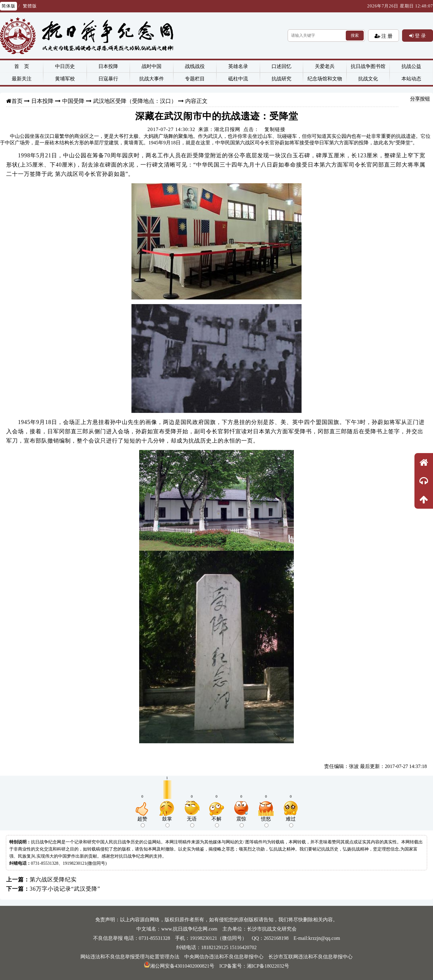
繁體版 (30, 6)
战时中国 (152, 66)
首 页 (22, 66)
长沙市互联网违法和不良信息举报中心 (311, 957)
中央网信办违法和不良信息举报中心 (224, 957)
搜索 (355, 35)
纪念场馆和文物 (325, 79)
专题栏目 (195, 79)
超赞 (142, 822)
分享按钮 (420, 99)
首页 (17, 101)
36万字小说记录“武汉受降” (65, 889)
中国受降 (73, 101)
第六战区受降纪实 (53, 880)
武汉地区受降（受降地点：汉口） (135, 101)
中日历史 (65, 66)
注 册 (386, 36)
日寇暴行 (108, 79)
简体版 (9, 6)
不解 (216, 822)
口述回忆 (281, 66)
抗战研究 (281, 79)
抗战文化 (368, 79)
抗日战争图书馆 (368, 66)
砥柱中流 (238, 79)
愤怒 (266, 822)
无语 (192, 822)
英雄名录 (238, 66)
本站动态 (411, 79)
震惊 (241, 822)
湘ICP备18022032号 (268, 966)
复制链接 (275, 129)
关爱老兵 (325, 66)
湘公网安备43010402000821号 (179, 966)
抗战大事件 (152, 79)
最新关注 (22, 79)
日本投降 (108, 66)
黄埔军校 (65, 79)
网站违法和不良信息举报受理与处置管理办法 (130, 957)
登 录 (420, 36)
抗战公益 (411, 66)
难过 (291, 822)
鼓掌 (167, 822)
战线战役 (195, 66)
